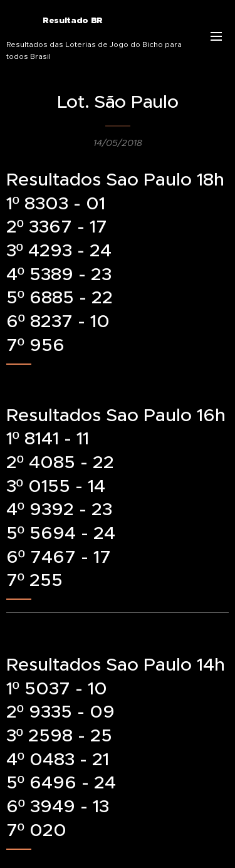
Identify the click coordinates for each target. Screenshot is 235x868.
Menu (216, 36)
